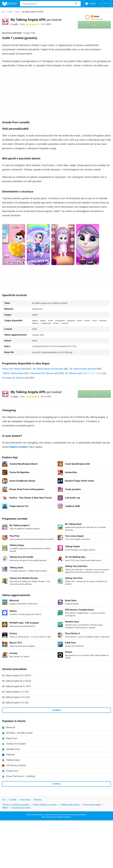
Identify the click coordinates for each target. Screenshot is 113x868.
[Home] (3, 12)
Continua (56, 710)
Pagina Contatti (18, 447)
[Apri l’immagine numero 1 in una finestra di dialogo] (38, 245)
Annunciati (25, 800)
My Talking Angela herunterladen (48, 369)
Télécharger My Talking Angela (45, 373)
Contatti (13, 800)
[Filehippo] (9, 4)
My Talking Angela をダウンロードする (84, 373)
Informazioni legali (92, 805)
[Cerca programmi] (76, 4)
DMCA (5, 808)
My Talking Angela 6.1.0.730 (15, 692)
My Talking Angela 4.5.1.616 (15, 703)
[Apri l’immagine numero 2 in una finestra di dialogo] (63, 245)
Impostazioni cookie (21, 808)
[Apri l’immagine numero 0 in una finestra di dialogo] (14, 245)
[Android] (9, 12)
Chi (4, 800)
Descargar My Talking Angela (16, 378)
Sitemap (38, 800)
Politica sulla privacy (70, 805)
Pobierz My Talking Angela (15, 369)
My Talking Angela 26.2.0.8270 (17, 676)
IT (107, 4)
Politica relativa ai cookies (45, 805)
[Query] (50, 4)
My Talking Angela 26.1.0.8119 (17, 681)
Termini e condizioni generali (15, 805)
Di (14, 24)
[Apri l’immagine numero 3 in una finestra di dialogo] (88, 245)
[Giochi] (17, 12)
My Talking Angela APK (36, 20)
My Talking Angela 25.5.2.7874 (17, 686)
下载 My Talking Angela (13, 373)
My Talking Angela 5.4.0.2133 (16, 697)
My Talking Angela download (83, 369)
